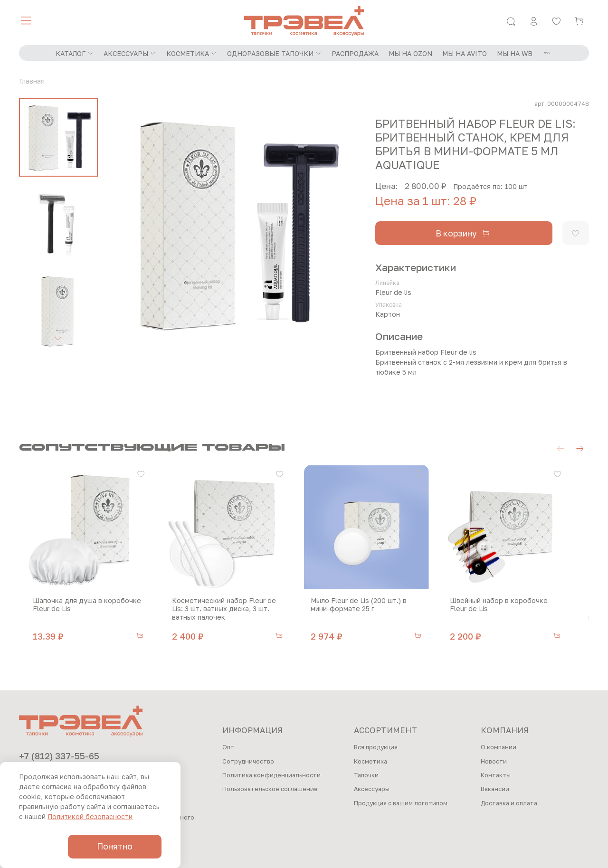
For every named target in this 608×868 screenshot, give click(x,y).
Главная (32, 81)
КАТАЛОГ (75, 53)
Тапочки (366, 775)
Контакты (496, 775)
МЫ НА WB (515, 53)
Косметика (370, 761)
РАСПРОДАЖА (355, 53)
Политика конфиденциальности (271, 775)
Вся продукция (376, 747)
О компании (499, 747)
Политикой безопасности (90, 816)
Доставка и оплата (509, 803)
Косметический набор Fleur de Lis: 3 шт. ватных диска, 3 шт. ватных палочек (230, 615)
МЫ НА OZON (410, 53)
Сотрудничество (248, 761)
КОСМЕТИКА (192, 53)
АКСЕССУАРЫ (130, 53)
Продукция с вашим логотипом (401, 803)
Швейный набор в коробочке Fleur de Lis (522, 611)
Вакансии (495, 789)
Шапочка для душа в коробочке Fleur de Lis (80, 611)
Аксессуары (372, 789)
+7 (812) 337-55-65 (59, 756)
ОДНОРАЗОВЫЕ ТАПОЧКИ (274, 53)
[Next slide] (58, 338)
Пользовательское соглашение (270, 789)
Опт (228, 747)
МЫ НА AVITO (465, 53)
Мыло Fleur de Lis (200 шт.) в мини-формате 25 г (376, 611)
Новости (494, 761)
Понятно (115, 846)
